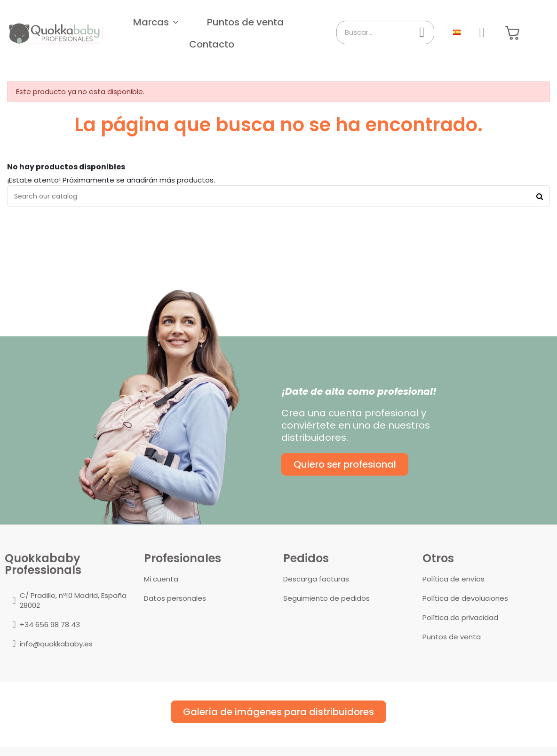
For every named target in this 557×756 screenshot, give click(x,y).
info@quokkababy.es (56, 644)
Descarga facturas (316, 579)
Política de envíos (454, 579)
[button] (156, 22)
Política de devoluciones (465, 598)
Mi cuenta (161, 579)
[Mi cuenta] (482, 32)
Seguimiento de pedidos (326, 598)
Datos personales (175, 598)
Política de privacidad (460, 617)
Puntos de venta (452, 637)
